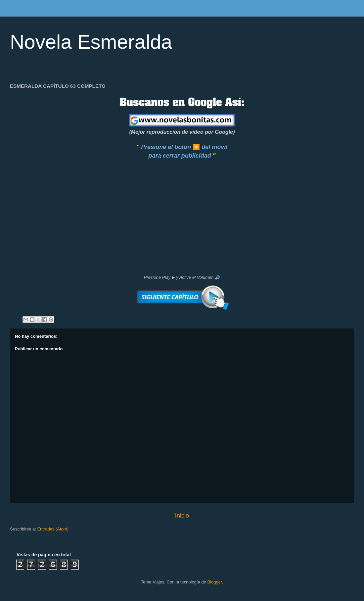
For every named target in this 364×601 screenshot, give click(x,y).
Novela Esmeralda (91, 42)
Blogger (214, 582)
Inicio (182, 516)
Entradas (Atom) (53, 529)
